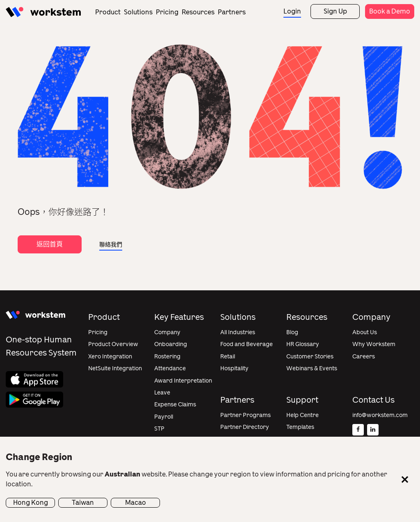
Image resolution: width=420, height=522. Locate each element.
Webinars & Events (312, 368)
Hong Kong (31, 503)
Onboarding (171, 344)
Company (167, 332)
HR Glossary (303, 344)
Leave (162, 393)
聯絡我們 (111, 245)
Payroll (164, 417)
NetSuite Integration (115, 368)
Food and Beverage (247, 344)
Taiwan (83, 503)
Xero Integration (110, 357)
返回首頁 (50, 244)
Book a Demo (390, 11)
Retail (228, 357)
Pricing (167, 12)
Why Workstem (374, 344)
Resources (198, 12)
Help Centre (302, 415)
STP (159, 429)
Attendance (170, 368)
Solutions (138, 12)
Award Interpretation (183, 381)
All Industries (238, 332)
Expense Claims (175, 405)
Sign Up (335, 11)
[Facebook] (358, 430)
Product (108, 12)
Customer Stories (310, 357)
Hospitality (234, 368)
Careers (364, 357)
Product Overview (113, 344)
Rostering (167, 357)
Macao (136, 503)
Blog (292, 332)
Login (292, 11)
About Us (365, 332)
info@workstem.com (380, 415)
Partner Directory (245, 427)
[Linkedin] (373, 430)
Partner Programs (245, 415)
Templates (300, 427)
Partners (232, 12)
